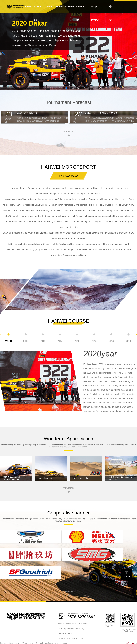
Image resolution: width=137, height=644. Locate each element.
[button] (66, 88)
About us (37, 13)
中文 (110, 13)
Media (59, 7)
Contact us (81, 13)
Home (28, 7)
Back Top (126, 574)
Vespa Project (95, 13)
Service (70, 7)
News (50, 7)
